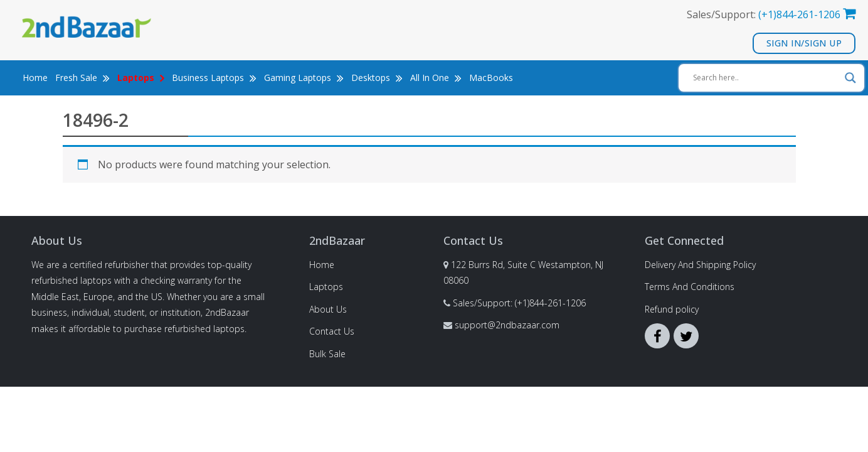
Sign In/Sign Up (804, 43)
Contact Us (332, 331)
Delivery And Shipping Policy (700, 265)
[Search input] (766, 78)
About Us (328, 309)
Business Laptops (214, 78)
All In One (436, 78)
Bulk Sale (327, 354)
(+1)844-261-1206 (799, 14)
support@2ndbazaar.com (507, 325)
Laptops (326, 287)
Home (35, 78)
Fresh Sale (82, 78)
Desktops (377, 78)
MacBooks (491, 78)
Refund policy (672, 309)
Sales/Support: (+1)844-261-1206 (519, 303)
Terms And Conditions (690, 287)
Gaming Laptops (304, 78)
